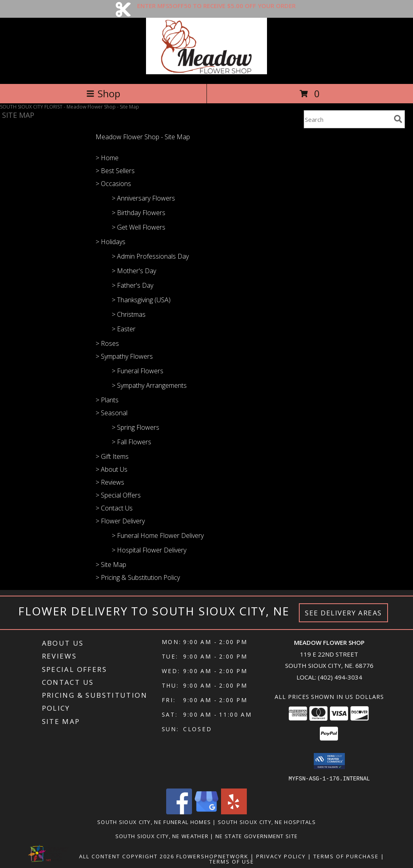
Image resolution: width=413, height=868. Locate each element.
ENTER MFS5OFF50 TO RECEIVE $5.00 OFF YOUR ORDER (216, 6)
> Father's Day (132, 285)
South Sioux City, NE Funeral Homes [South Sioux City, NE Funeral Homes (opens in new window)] (154, 822)
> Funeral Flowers (138, 371)
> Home (107, 158)
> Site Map (111, 565)
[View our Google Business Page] (206, 812)
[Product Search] (347, 119)
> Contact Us (114, 508)
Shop (103, 93)
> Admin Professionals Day (150, 256)
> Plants (107, 400)
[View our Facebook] (179, 812)
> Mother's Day (134, 271)
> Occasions (113, 184)
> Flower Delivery (120, 521)
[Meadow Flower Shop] (207, 72)
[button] (329, 761)
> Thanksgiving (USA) (141, 300)
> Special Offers (118, 495)
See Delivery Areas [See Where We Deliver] (343, 613)
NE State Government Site (257, 836)
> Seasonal (112, 413)
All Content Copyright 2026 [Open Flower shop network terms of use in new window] (127, 856)
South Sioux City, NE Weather (162, 836)
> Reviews (110, 482)
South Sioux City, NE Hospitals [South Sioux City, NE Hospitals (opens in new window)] (267, 822)
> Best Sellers (115, 171)
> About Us (112, 469)
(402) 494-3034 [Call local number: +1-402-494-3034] (340, 677)
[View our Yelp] (234, 812)
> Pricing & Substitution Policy (138, 577)
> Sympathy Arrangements (149, 385)
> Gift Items (112, 456)
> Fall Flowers (131, 442)
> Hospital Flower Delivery (149, 550)
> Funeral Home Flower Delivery (158, 535)
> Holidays (111, 242)
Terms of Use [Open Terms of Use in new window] (232, 861)
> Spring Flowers (136, 427)
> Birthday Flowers (139, 213)
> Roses (107, 343)
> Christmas (129, 314)
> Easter (124, 329)
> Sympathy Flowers (124, 356)
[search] (398, 119)
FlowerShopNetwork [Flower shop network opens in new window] (212, 856)
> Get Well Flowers (139, 227)
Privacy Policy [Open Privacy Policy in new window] (281, 856)
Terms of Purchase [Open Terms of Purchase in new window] (346, 856)
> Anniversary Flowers (143, 198)
